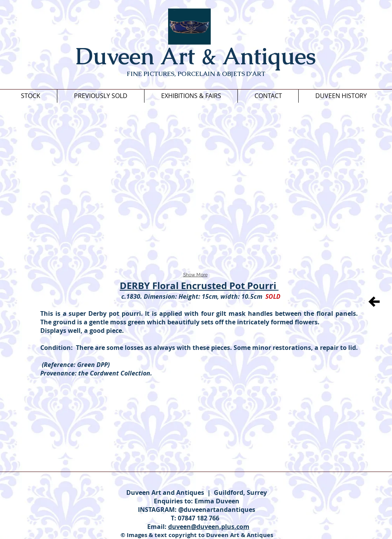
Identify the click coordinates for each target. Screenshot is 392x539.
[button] (76, 145)
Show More (195, 275)
